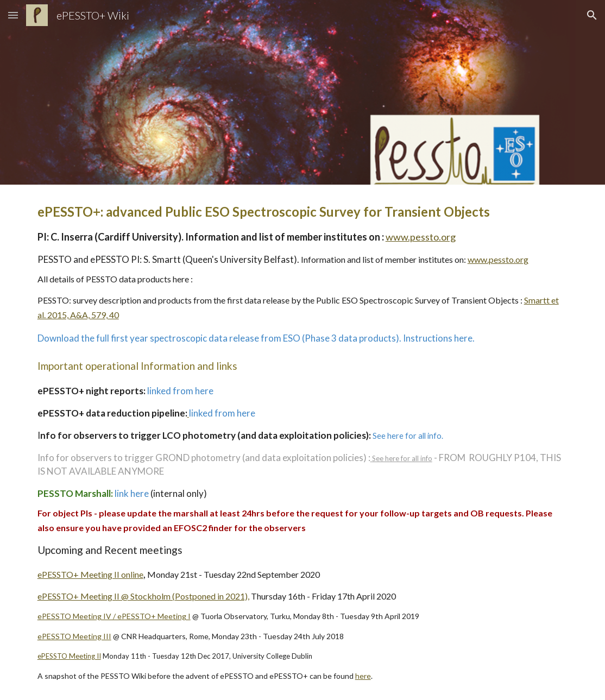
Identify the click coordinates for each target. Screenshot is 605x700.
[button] (13, 15)
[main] (303, 442)
